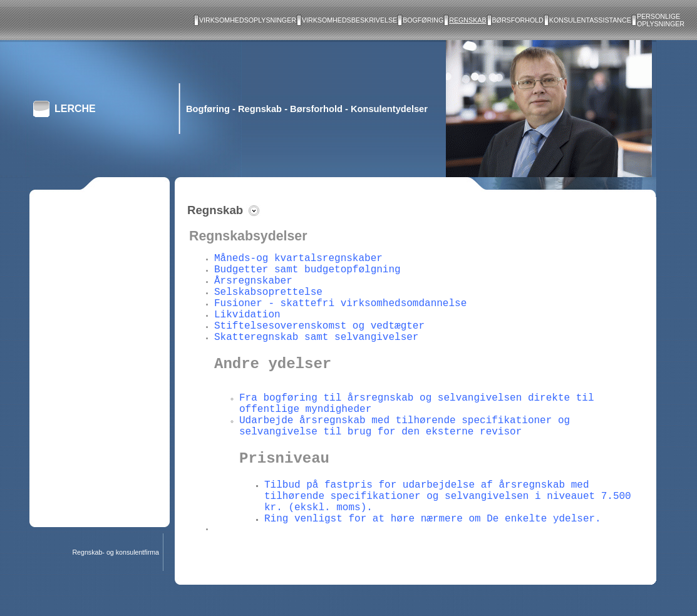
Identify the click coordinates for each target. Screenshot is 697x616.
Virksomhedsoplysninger (248, 20)
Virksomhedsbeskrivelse (349, 20)
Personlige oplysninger (661, 20)
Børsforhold (518, 20)
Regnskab (467, 20)
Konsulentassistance (590, 20)
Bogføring (423, 20)
